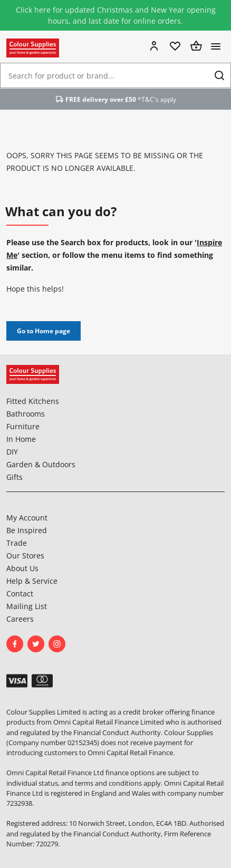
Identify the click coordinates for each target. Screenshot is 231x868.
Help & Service (32, 581)
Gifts (15, 477)
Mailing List (27, 606)
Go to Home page (44, 331)
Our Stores (25, 556)
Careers (20, 619)
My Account (27, 518)
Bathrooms (26, 414)
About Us (22, 568)
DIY (12, 452)
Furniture (23, 426)
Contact (20, 594)
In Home (21, 439)
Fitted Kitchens (33, 401)
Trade (17, 543)
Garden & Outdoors (41, 464)
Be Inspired (27, 530)
